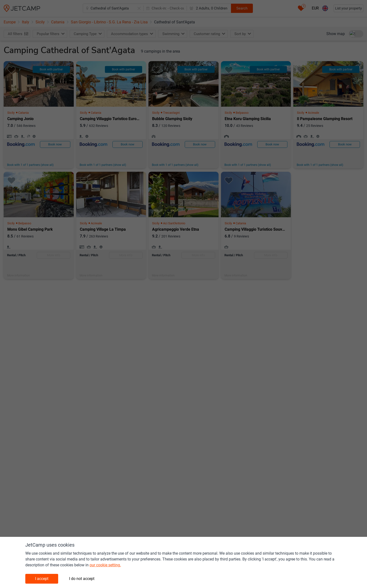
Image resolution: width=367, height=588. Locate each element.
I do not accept (82, 579)
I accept (42, 579)
